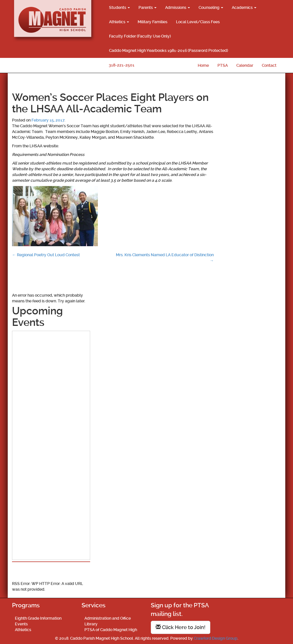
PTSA (223, 65)
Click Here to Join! (181, 627)
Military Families (153, 22)
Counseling (211, 7)
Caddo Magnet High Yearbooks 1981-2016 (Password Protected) (169, 50)
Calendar (245, 65)
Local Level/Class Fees (198, 22)
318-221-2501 (122, 65)
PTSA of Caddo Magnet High (111, 630)
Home (203, 65)
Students (119, 7)
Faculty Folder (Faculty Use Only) (140, 36)
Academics (244, 7)
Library (91, 624)
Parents (148, 7)
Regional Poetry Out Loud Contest (46, 255)
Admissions (178, 7)
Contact (269, 65)
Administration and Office (108, 618)
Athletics (119, 22)
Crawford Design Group (216, 638)
